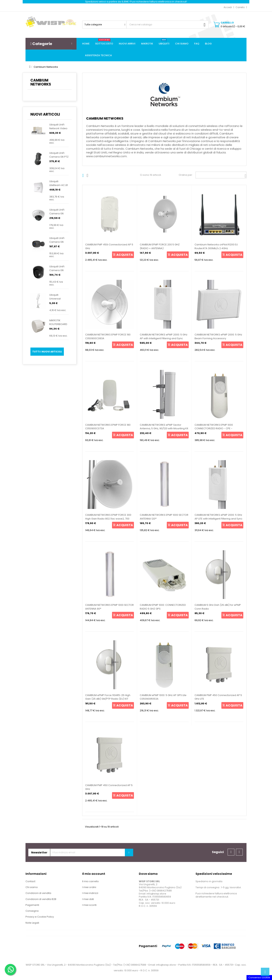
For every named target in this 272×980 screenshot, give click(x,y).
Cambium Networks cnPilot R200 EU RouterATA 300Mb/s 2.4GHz (216, 246)
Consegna (32, 911)
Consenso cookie (259, 977)
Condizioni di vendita (38, 893)
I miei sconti (89, 905)
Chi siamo (32, 887)
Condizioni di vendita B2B (41, 899)
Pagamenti (32, 905)
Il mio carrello (90, 881)
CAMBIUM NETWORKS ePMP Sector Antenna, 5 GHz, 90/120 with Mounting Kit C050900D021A (164, 429)
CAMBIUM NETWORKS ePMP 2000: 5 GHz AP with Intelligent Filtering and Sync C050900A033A (164, 338)
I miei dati (88, 899)
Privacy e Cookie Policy (40, 917)
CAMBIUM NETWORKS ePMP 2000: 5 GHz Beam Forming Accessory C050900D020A (218, 338)
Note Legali (32, 923)
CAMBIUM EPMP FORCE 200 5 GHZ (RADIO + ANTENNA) (160, 246)
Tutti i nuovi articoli (47, 352)
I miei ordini (89, 887)
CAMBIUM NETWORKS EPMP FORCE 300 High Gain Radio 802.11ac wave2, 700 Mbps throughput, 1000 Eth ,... (108, 519)
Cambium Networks (41, 82)
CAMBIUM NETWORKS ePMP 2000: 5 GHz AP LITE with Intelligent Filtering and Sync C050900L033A (218, 519)
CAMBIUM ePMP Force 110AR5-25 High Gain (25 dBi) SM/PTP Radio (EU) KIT (108, 697)
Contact (30, 881)
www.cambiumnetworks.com (106, 156)
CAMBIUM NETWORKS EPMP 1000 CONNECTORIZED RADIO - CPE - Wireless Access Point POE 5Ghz (214, 429)
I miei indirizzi (90, 893)
